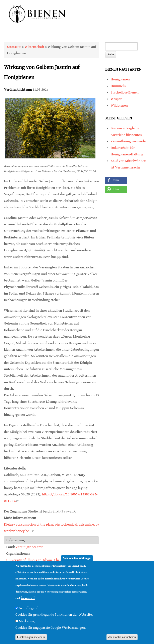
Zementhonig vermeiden (129, 141)
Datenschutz (28, 598)
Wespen (117, 99)
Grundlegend (29, 608)
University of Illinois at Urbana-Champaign (39, 560)
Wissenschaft (34, 47)
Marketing (27, 621)
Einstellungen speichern (31, 637)
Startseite (14, 47)
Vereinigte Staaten (29, 547)
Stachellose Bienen (125, 92)
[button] (116, 180)
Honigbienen (120, 79)
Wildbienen (119, 105)
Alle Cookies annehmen (122, 637)
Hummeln (118, 86)
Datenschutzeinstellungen (77, 558)
